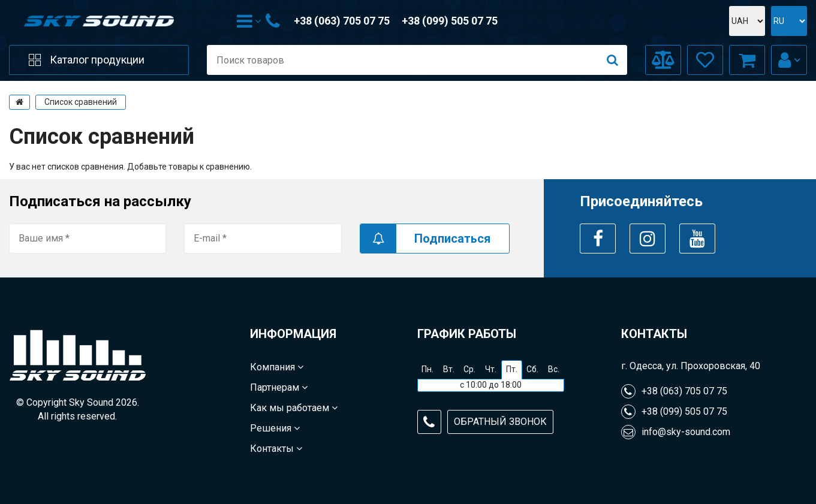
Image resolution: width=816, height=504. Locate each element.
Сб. (532, 369)
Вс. (554, 369)
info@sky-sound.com (676, 432)
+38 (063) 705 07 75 (342, 21)
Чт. (491, 369)
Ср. (469, 369)
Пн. (427, 369)
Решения (275, 428)
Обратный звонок (500, 422)
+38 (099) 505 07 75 (450, 21)
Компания (277, 367)
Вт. (449, 369)
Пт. (512, 369)
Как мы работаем (294, 408)
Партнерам (279, 387)
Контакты (276, 449)
